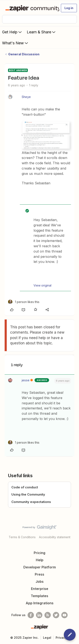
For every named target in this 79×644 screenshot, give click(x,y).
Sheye (26, 97)
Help (40, 560)
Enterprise (40, 589)
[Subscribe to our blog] (48, 615)
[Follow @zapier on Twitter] (56, 615)
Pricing (39, 553)
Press (39, 574)
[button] (69, 8)
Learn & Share (42, 32)
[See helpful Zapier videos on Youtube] (64, 615)
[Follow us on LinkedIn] (39, 615)
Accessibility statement (55, 537)
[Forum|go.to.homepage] (30, 8)
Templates (39, 596)
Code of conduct (25, 487)
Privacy (61, 638)
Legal (47, 638)
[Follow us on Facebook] (31, 615)
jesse (26, 380)
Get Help (12, 32)
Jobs (40, 582)
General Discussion (24, 54)
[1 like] (24, 302)
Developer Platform (40, 567)
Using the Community (28, 494)
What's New (15, 43)
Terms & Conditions (22, 537)
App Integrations (40, 603)
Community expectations (31, 502)
